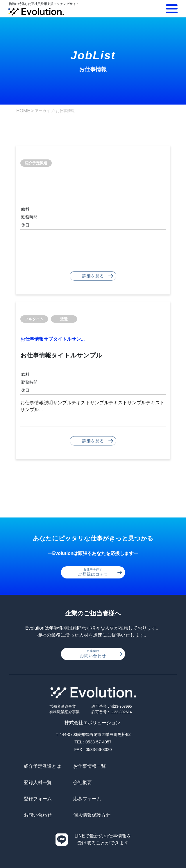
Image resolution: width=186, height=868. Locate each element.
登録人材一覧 (135, 766)
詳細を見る (98, 276)
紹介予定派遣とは (42, 766)
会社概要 (33, 782)
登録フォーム (87, 782)
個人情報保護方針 (91, 799)
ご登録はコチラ (100, 572)
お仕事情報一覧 (89, 766)
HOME (23, 111)
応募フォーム (135, 782)
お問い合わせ (101, 654)
